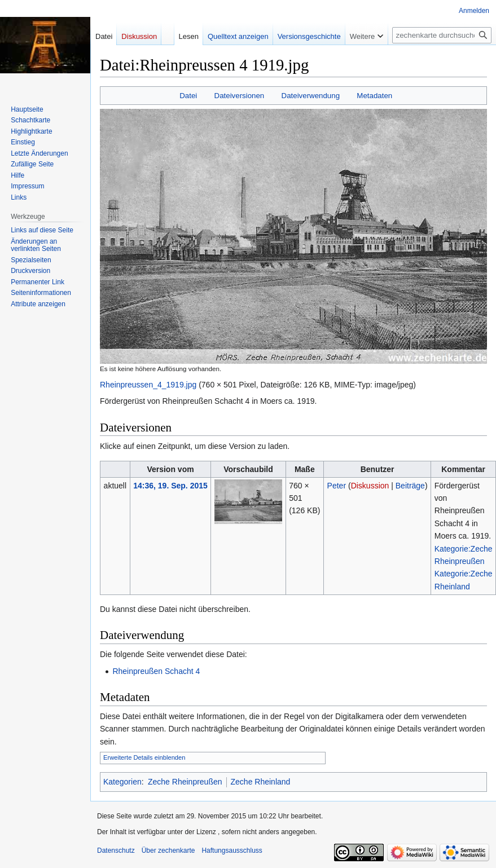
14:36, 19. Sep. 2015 (170, 486)
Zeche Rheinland (261, 782)
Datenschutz (116, 851)
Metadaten (374, 96)
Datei (188, 96)
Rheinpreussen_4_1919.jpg (148, 385)
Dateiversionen (240, 96)
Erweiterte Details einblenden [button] (144, 757)
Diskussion (370, 486)
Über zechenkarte (168, 851)
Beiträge (410, 486)
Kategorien (122, 782)
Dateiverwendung (311, 96)
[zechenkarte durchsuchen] (442, 35)
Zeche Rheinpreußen (185, 782)
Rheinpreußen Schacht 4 (156, 671)
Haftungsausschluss (232, 851)
